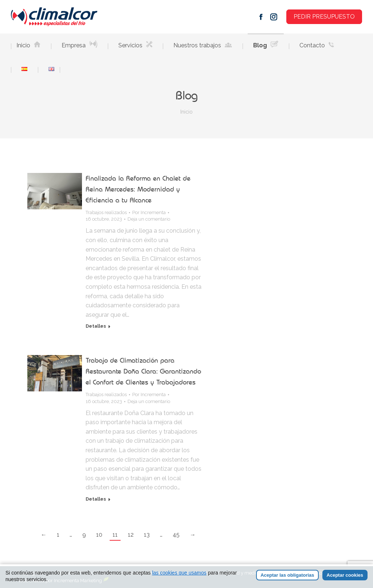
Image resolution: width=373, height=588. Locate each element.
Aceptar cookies (345, 575)
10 (99, 535)
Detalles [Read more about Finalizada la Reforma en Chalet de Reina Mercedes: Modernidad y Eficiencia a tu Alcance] (96, 326)
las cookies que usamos (179, 573)
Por (149, 212)
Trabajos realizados (106, 212)
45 (176, 535)
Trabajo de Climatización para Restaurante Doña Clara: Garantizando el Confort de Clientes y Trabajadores (143, 371)
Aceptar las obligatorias (287, 575)
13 (147, 535)
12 (131, 535)
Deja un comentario (149, 219)
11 (115, 535)
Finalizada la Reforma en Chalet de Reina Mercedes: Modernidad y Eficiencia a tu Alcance (138, 189)
